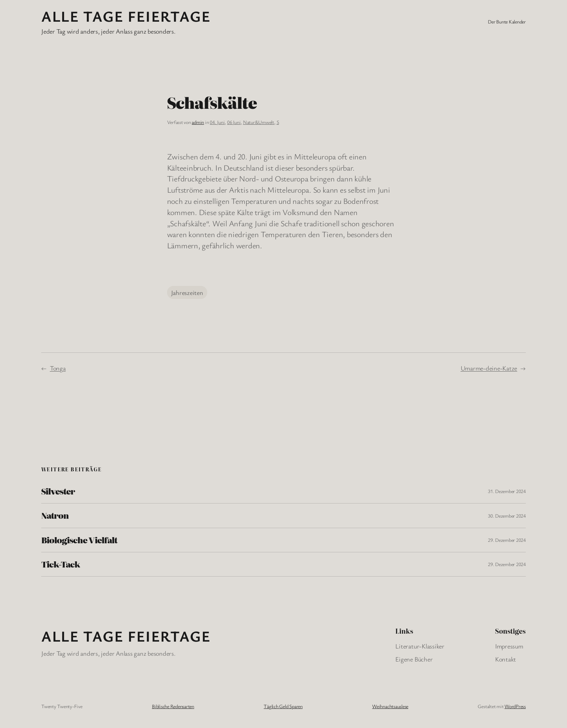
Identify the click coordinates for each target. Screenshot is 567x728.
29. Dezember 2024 (507, 540)
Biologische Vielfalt (79, 540)
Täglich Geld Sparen (283, 706)
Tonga (58, 368)
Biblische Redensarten (173, 706)
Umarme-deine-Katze (489, 368)
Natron (55, 515)
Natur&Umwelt (259, 122)
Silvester (58, 491)
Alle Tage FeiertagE (126, 16)
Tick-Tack (61, 564)
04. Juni (217, 122)
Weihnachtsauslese (390, 706)
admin (198, 122)
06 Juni (234, 122)
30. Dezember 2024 (507, 516)
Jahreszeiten (187, 292)
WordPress (515, 706)
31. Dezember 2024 (507, 491)
